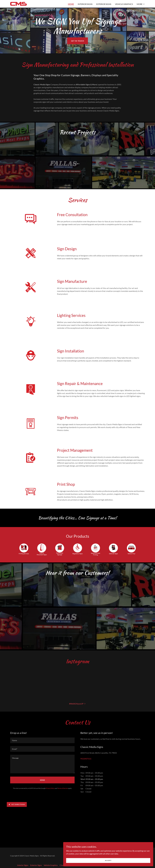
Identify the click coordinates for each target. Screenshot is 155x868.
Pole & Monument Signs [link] (96, 863)
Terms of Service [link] (63, 786)
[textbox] (42, 738)
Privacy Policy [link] (50, 786)
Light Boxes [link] (80, 863)
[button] (141, 4)
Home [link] (71, 4)
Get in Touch (78, 41)
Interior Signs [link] (85, 4)
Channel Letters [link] (66, 863)
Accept (128, 859)
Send (42, 778)
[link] (18, 4)
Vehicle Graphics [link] (124, 4)
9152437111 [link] (134, 11)
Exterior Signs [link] (104, 4)
